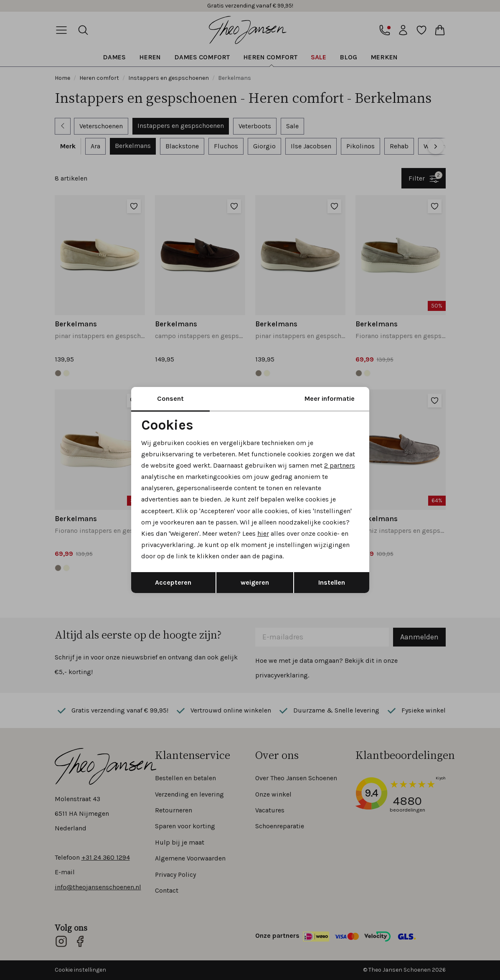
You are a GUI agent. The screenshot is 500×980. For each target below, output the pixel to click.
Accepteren (173, 582)
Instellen (332, 582)
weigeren (255, 582)
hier (263, 533)
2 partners (340, 465)
